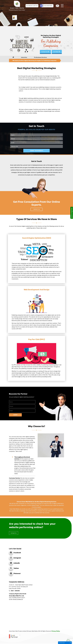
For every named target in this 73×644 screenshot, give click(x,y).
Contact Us (45, 52)
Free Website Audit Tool (32, 6)
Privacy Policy (56, 631)
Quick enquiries (72, 213)
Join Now (57, 52)
